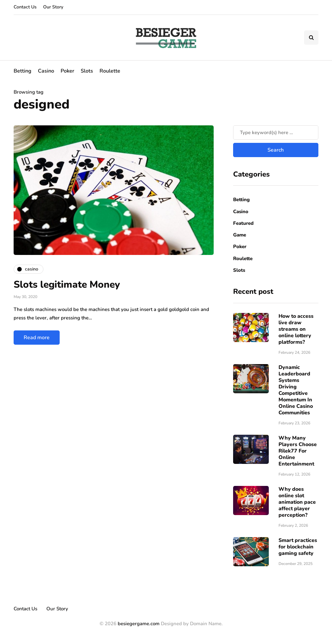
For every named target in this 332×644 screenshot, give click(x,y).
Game (240, 235)
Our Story (53, 7)
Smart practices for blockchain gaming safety (298, 547)
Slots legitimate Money (67, 285)
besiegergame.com (138, 624)
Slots (87, 71)
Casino (46, 71)
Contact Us (25, 7)
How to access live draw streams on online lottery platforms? (296, 329)
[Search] (276, 132)
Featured (243, 223)
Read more (37, 338)
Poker (67, 71)
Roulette (110, 71)
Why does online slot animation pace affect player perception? (297, 502)
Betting (23, 71)
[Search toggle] (311, 38)
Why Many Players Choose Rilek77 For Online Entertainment (298, 451)
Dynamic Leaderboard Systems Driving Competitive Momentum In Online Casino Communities (296, 390)
